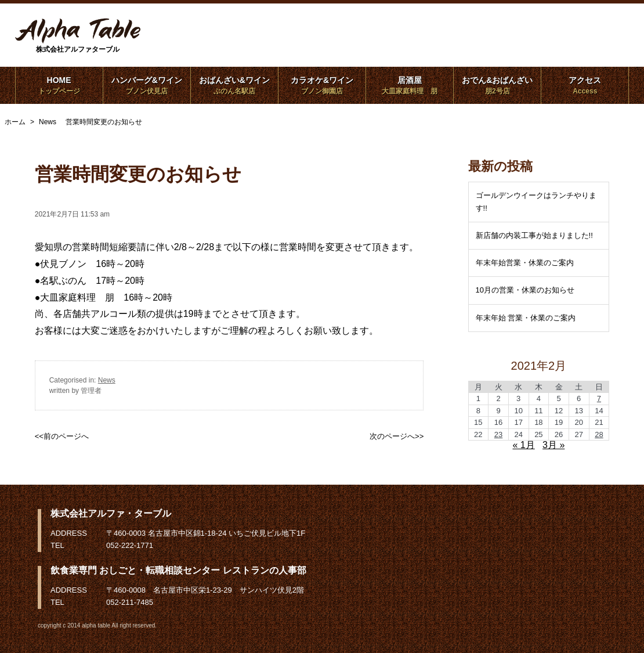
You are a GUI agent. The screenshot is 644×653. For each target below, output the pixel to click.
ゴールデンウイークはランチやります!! (536, 202)
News (107, 380)
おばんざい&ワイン (234, 85)
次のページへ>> (397, 436)
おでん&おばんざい (497, 85)
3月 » (553, 445)
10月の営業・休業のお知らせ (525, 290)
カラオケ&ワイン (322, 85)
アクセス (585, 85)
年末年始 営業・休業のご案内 (526, 318)
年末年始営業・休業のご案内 (525, 263)
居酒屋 (410, 85)
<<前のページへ (62, 436)
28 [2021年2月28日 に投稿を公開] (599, 434)
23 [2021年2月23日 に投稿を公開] (498, 434)
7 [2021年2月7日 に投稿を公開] (599, 398)
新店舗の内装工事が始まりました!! (534, 235)
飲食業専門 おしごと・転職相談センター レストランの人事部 (178, 570)
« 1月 (523, 445)
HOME (59, 85)
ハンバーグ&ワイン (147, 85)
